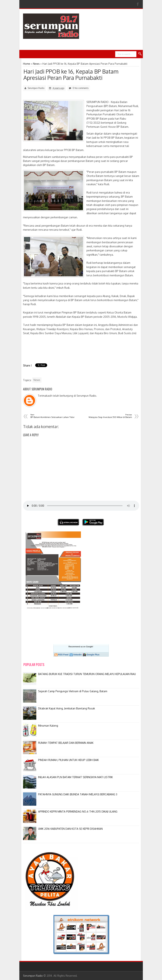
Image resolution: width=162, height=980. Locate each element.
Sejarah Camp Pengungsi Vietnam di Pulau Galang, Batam (73, 691)
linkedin (77, 655)
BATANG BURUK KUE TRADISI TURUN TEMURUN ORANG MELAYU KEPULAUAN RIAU (87, 674)
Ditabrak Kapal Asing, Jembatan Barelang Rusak (67, 708)
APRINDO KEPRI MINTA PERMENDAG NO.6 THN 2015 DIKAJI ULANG (78, 812)
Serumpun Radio (33, 976)
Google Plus (93, 655)
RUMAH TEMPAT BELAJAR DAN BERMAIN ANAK (66, 743)
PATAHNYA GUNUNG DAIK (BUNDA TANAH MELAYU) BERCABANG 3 (78, 794)
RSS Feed (63, 655)
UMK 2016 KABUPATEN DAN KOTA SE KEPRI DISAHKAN (70, 829)
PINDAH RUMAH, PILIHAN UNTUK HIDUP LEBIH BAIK (68, 760)
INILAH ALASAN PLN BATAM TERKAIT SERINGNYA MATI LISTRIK (75, 777)
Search (140, 54)
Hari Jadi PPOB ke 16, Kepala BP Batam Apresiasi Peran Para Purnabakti (71, 74)
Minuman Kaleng (48, 726)
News (37, 380)
